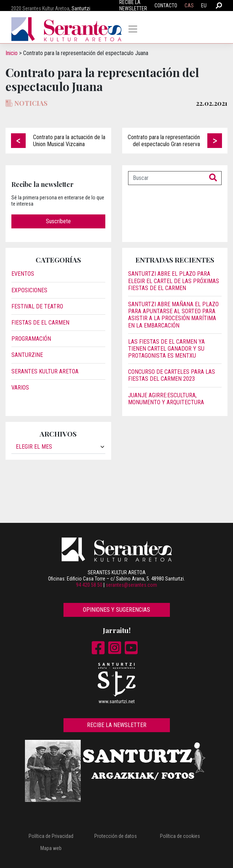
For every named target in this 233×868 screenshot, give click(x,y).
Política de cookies (180, 836)
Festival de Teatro (37, 306)
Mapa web (51, 848)
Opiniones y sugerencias (116, 610)
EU (204, 6)
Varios (20, 388)
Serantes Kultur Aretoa (45, 371)
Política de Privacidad (51, 836)
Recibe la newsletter (117, 725)
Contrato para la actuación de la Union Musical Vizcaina (69, 141)
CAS (189, 6)
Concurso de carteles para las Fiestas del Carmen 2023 (172, 375)
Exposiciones (29, 290)
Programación (31, 339)
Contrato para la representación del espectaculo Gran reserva (164, 141)
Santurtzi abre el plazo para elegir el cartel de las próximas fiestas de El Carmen (174, 281)
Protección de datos (116, 836)
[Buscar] (167, 178)
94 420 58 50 (89, 585)
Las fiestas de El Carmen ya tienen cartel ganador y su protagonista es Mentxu (166, 349)
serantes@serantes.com (131, 585)
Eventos (23, 274)
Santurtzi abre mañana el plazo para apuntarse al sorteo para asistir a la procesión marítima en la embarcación (173, 315)
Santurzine (27, 355)
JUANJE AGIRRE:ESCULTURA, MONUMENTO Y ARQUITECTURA (166, 399)
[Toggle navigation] (133, 29)
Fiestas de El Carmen (40, 323)
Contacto (166, 6)
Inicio (12, 53)
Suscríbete (58, 221)
